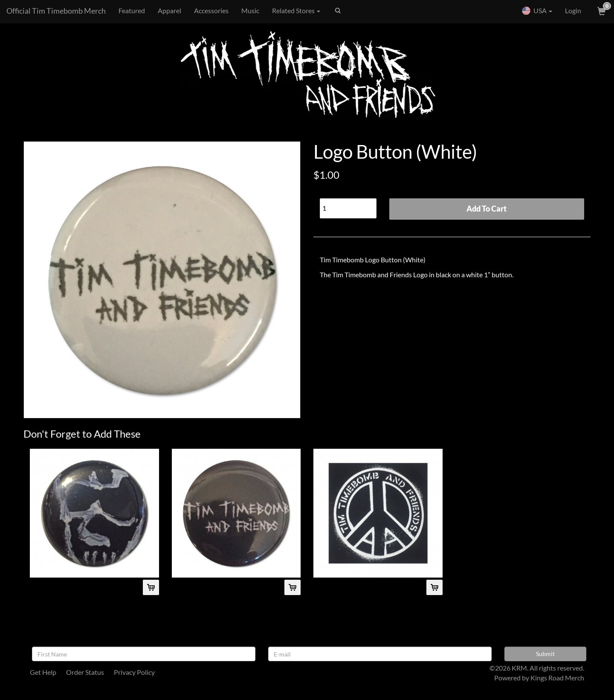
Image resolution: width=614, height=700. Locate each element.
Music (250, 10)
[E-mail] (380, 654)
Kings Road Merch (557, 678)
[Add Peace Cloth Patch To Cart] (434, 587)
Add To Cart (487, 209)
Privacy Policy (134, 672)
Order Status (85, 672)
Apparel (169, 10)
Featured (132, 10)
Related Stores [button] (296, 10)
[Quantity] (348, 208)
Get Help (43, 672)
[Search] (376, 11)
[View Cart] (601, 11)
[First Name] (144, 654)
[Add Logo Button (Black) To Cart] (293, 587)
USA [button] (537, 11)
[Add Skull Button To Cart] (151, 587)
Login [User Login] (573, 10)
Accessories (211, 10)
